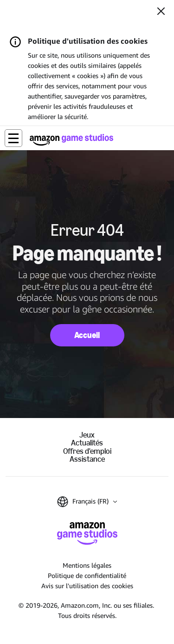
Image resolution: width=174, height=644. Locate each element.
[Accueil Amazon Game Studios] (71, 140)
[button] (13, 138)
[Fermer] (161, 12)
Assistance (87, 459)
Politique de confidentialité (87, 575)
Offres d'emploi (87, 451)
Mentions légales (87, 565)
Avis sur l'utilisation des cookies (87, 586)
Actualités (87, 443)
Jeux (87, 435)
